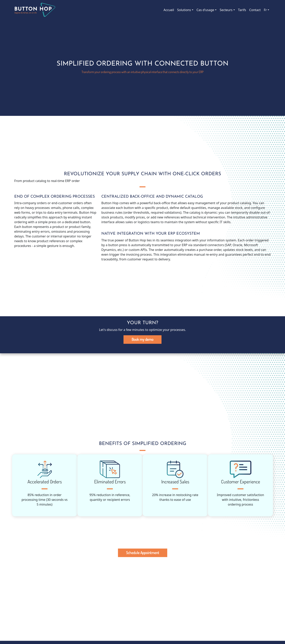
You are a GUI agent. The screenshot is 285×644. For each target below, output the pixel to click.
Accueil (169, 10)
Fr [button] (265, 10)
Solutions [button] (184, 10)
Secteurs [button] (226, 10)
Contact (255, 10)
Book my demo (142, 339)
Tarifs (242, 10)
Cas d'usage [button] (205, 10)
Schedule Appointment (143, 553)
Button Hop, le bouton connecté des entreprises (35, 10)
